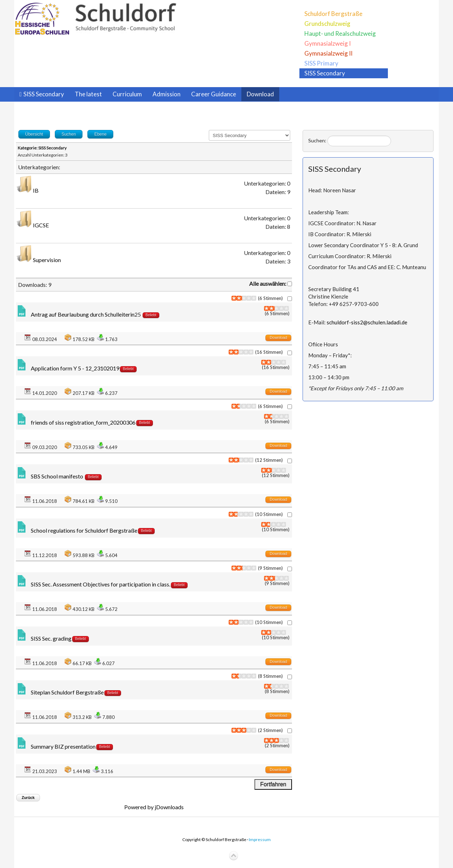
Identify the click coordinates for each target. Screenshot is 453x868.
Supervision (47, 260)
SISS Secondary (325, 73)
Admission (167, 94)
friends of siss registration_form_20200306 (83, 422)
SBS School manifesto (58, 476)
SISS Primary (321, 63)
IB (36, 190)
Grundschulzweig (327, 24)
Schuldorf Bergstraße (333, 14)
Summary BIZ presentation (63, 746)
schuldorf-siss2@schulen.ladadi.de (367, 322)
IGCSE (41, 225)
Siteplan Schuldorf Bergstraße (67, 692)
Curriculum (127, 94)
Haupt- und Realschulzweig (340, 33)
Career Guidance (214, 94)
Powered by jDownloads (154, 807)
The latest (88, 94)
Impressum (260, 839)
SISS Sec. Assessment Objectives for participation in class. (101, 584)
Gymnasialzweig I (328, 43)
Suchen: (317, 140)
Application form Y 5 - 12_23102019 (75, 368)
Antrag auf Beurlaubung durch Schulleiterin (83, 314)
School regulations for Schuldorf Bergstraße (84, 530)
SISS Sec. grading (51, 638)
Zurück (28, 798)
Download (260, 94)
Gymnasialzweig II (328, 53)
